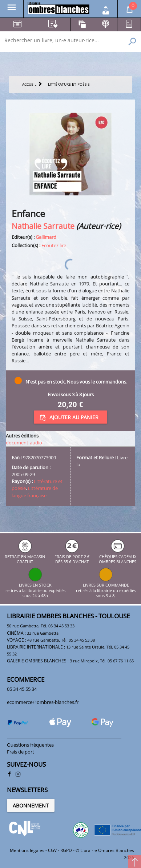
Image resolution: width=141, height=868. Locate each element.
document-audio (24, 443)
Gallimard (46, 237)
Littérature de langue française (35, 492)
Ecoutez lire (54, 245)
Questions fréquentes (30, 745)
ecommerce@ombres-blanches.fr (43, 702)
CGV (52, 850)
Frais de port (21, 752)
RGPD (66, 850)
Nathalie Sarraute (43, 226)
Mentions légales (27, 850)
